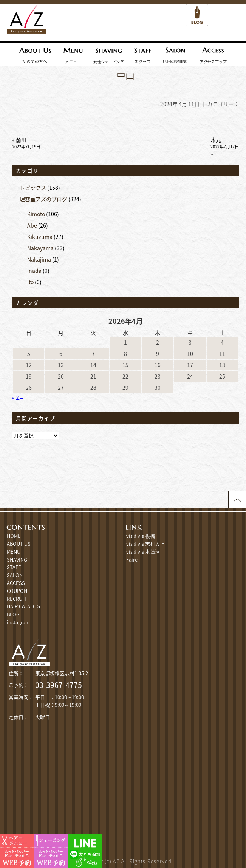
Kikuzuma (40, 237)
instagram (18, 622)
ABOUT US (19, 544)
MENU (14, 552)
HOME (14, 536)
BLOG (13, 614)
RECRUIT (17, 599)
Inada (34, 271)
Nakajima (39, 259)
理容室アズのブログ (43, 199)
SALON (15, 575)
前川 (26, 143)
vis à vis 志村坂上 (145, 544)
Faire (132, 559)
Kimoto (36, 214)
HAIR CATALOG (23, 606)
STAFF (14, 567)
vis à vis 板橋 (141, 536)
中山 (125, 75)
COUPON (17, 591)
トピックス (33, 188)
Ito (30, 282)
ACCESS (16, 583)
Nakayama (40, 248)
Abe (32, 225)
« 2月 (18, 397)
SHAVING (17, 559)
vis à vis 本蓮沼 (143, 552)
